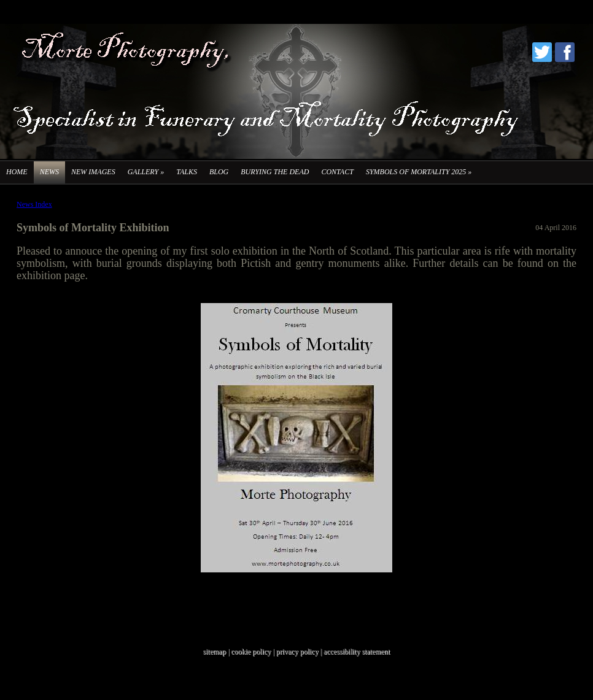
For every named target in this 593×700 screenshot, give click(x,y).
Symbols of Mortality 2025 (419, 172)
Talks (187, 172)
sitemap (215, 652)
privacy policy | (300, 652)
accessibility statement (357, 652)
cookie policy (251, 652)
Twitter (542, 52)
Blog (219, 172)
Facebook (565, 52)
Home (17, 172)
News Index (34, 204)
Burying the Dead (275, 172)
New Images (93, 172)
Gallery (146, 172)
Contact (337, 172)
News (49, 172)
